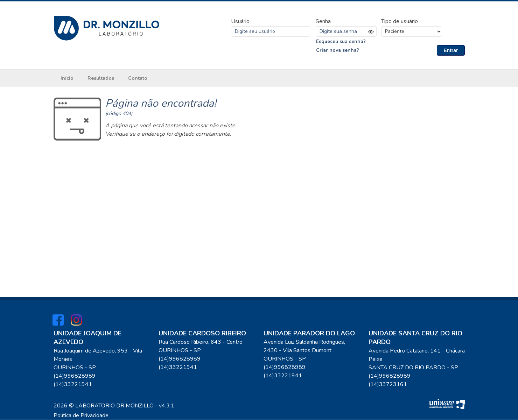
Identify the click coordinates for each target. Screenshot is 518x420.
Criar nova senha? (338, 51)
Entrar (451, 50)
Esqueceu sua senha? (341, 41)
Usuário (240, 21)
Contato (138, 79)
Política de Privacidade (81, 416)
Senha (323, 21)
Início (67, 79)
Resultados (101, 79)
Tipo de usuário (400, 21)
